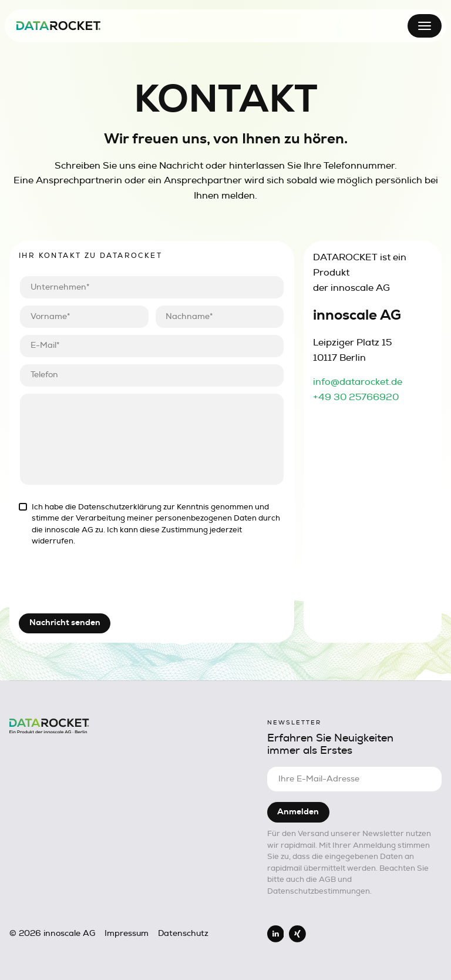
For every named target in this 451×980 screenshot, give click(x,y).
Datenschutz (183, 934)
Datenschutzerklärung (120, 507)
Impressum (127, 934)
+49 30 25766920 (356, 397)
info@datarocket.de (358, 382)
